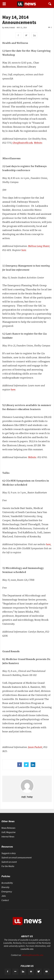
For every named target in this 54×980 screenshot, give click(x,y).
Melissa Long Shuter (39, 246)
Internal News (8, 837)
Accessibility (7, 883)
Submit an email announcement (16, 857)
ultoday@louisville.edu (32, 955)
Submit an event (9, 862)
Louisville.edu (27, 949)
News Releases (8, 828)
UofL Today (10, 28)
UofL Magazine (8, 832)
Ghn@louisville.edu (23, 143)
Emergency (7, 891)
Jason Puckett (35, 747)
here (24, 250)
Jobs (4, 896)
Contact (5, 900)
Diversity (5, 887)
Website (38, 143)
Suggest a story (9, 853)
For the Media (8, 866)
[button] (50, 4)
